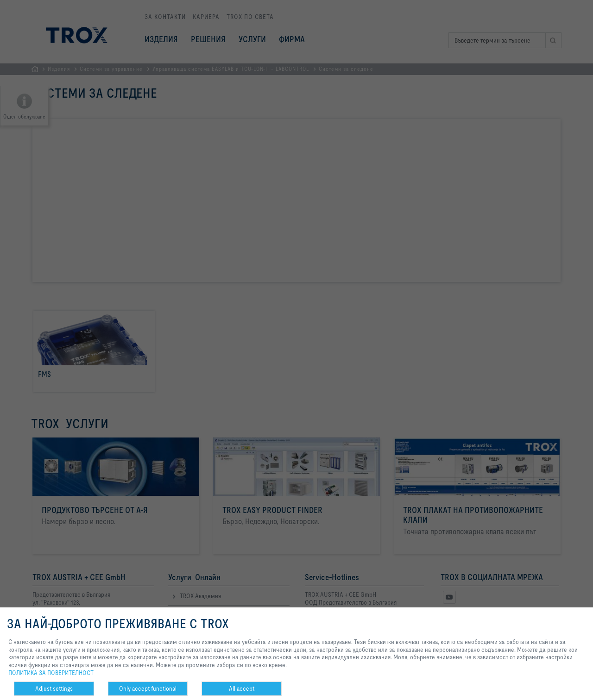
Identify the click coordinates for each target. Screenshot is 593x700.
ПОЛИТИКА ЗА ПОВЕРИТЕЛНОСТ (51, 673)
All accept (242, 688)
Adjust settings (54, 688)
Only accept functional (148, 688)
